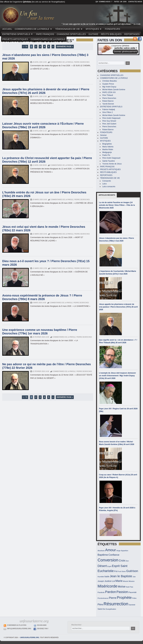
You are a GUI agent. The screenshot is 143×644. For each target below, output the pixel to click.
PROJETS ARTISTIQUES (15, 39)
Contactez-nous (135, 2)
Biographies (107, 144)
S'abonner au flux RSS (17, 625)
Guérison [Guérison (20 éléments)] (132, 571)
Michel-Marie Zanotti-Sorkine (114, 90)
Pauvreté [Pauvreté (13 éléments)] (132, 592)
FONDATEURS (112, 29)
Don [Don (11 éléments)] (127, 561)
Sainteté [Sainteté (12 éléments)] (132, 605)
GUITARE (93, 34)
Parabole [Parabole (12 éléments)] (101, 592)
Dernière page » (65, 47)
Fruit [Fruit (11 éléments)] (119, 571)
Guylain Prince (108, 84)
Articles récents (107, 195)
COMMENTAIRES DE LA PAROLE (34, 29)
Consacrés (107, 181)
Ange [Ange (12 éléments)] (118, 551)
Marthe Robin (108, 150)
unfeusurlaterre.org (30, 638)
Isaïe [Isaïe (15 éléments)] (107, 576)
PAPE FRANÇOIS (45, 34)
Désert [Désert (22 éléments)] (102, 566)
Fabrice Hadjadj (109, 109)
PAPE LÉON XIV (109, 92)
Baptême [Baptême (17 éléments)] (103, 555)
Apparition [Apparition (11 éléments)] (125, 551)
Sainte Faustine (109, 161)
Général (103, 135)
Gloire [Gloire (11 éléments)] (124, 571)
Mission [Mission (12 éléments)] (132, 581)
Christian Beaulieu (110, 81)
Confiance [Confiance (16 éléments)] (114, 555)
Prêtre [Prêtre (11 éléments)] (134, 598)
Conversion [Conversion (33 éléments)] (108, 560)
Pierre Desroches (109, 98)
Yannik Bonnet (108, 104)
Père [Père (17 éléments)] (100, 604)
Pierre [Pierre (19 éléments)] (113, 598)
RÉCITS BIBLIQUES (111, 34)
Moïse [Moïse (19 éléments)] (122, 587)
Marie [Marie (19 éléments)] (119, 581)
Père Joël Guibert (109, 124)
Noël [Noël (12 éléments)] (128, 587)
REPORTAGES (132, 34)
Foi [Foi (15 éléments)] (116, 571)
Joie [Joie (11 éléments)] (134, 577)
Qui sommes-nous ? (104, 2)
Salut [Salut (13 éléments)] (100, 609)
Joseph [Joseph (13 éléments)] (101, 581)
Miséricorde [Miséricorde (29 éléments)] (107, 586)
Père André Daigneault (111, 118)
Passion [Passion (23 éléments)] (122, 592)
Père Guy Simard (109, 121)
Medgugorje (107, 152)
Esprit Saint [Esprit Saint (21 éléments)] (120, 566)
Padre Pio (106, 155)
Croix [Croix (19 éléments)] (122, 560)
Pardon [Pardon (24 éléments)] (110, 592)
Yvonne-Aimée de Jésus (112, 164)
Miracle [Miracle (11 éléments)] (126, 581)
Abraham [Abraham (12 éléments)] (101, 551)
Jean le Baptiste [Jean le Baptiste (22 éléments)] (121, 576)
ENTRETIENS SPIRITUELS (18, 34)
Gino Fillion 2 (108, 112)
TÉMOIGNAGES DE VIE (69, 29)
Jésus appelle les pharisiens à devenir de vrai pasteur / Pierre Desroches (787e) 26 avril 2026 (118, 307)
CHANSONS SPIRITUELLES (71, 34)
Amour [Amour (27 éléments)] (111, 550)
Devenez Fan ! (43, 629)
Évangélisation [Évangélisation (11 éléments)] (111, 609)
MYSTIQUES (94, 29)
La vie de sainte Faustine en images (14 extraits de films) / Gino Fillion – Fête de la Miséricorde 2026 (117, 205)
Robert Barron (108, 101)
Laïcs (104, 184)
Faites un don (120, 2)
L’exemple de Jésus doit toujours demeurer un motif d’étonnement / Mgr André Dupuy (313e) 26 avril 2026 (117, 376)
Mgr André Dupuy (109, 87)
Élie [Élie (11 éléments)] (104, 609)
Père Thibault (108, 95)
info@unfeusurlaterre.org (19, 629)
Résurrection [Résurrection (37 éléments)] (116, 604)
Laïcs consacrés (109, 187)
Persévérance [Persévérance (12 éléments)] (103, 598)
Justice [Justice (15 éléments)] (108, 581)
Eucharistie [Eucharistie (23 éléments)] (106, 571)
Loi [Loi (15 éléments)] (114, 581)
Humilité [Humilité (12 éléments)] (101, 577)
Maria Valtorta (108, 147)
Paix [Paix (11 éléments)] (132, 587)
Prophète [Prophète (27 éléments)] (124, 598)
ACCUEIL (7, 29)
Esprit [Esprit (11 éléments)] (109, 566)
